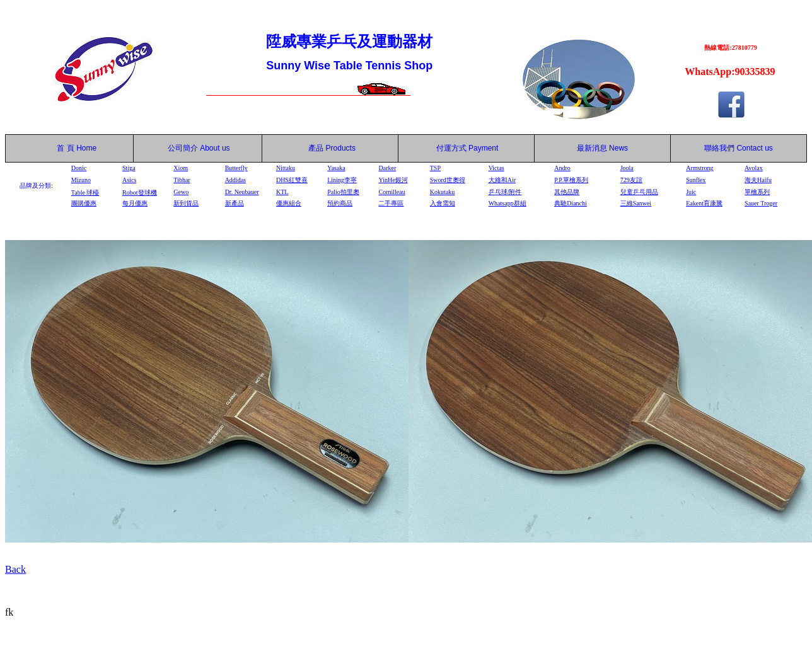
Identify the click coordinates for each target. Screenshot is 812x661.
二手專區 (391, 203)
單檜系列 (757, 192)
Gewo (181, 192)
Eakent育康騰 (704, 203)
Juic (691, 192)
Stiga (129, 168)
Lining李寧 (342, 180)
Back (15, 569)
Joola (627, 168)
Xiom (181, 168)
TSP (435, 168)
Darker (387, 168)
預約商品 (340, 203)
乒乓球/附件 (505, 192)
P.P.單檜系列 (571, 180)
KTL (282, 192)
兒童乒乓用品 (639, 192)
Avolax (754, 168)
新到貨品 (186, 203)
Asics (129, 180)
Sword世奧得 (448, 180)
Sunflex (696, 180)
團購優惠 (84, 203)
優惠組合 (289, 203)
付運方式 (467, 148)
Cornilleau (391, 192)
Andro (562, 168)
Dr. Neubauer (242, 192)
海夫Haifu (758, 180)
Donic (79, 168)
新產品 (235, 203)
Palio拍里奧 (343, 192)
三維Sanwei (636, 203)
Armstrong (699, 168)
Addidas (235, 180)
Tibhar (182, 180)
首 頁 (64, 148)
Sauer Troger (761, 203)
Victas (496, 168)
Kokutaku (442, 192)
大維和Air (502, 180)
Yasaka (336, 168)
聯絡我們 (719, 148)
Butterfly (236, 168)
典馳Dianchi (571, 203)
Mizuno (81, 180)
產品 (332, 148)
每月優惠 (135, 203)
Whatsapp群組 (507, 203)
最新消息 (602, 148)
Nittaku (286, 168)
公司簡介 (183, 148)
